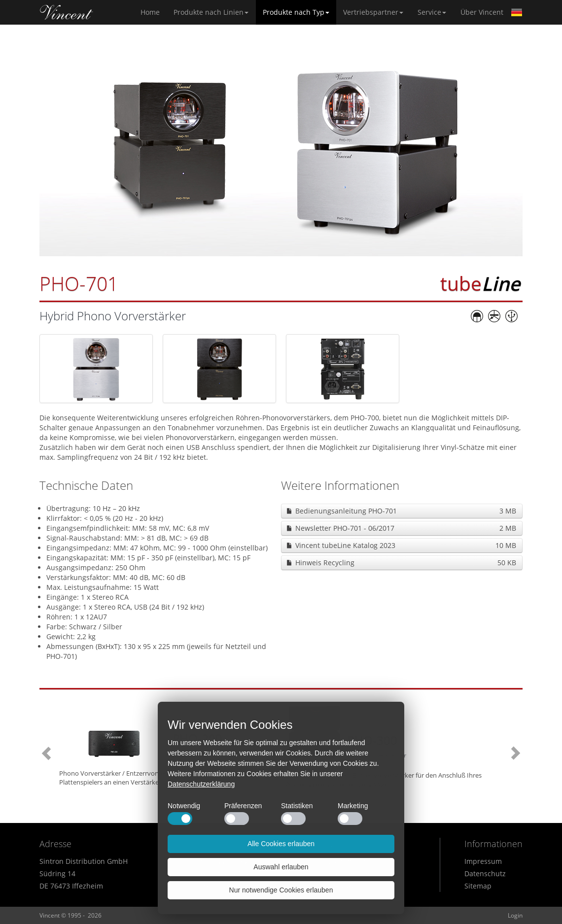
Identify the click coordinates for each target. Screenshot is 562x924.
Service (432, 12)
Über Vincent (482, 12)
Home (67, 12)
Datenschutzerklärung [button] (201, 784)
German (517, 12)
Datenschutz (485, 873)
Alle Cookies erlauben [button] (281, 844)
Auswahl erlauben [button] (281, 867)
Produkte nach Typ (296, 12)
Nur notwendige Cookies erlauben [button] (281, 890)
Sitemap (478, 886)
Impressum (483, 861)
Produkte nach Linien (211, 12)
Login (515, 915)
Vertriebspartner (373, 12)
